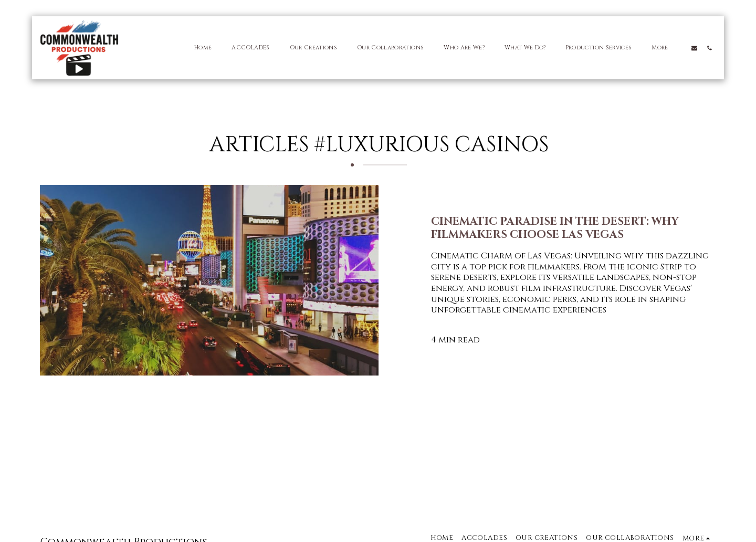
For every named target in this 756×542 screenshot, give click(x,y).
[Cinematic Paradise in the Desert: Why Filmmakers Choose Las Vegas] (574, 229)
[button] (694, 48)
